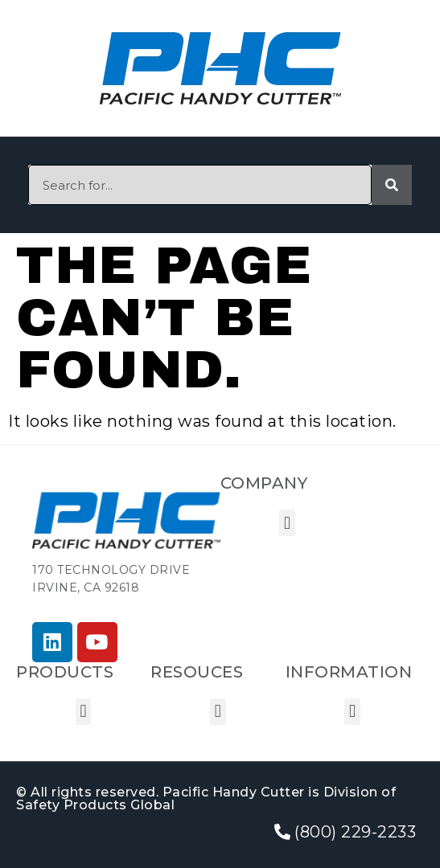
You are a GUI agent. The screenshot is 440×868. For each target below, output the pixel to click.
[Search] (392, 185)
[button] (287, 523)
